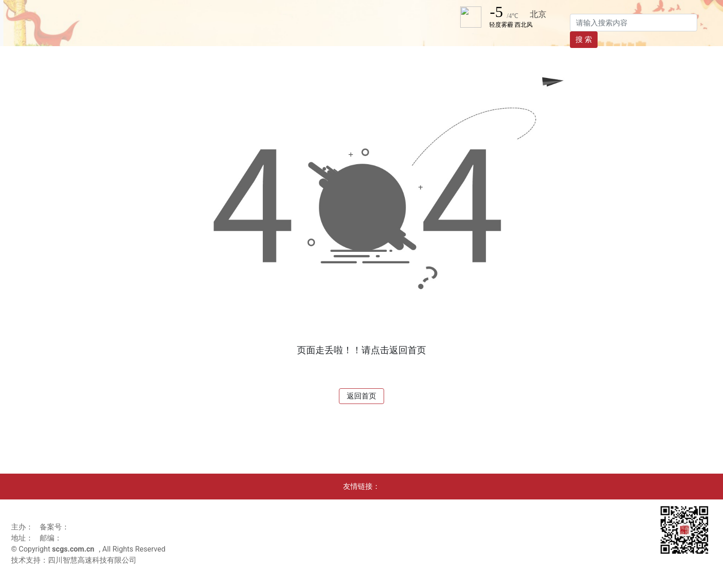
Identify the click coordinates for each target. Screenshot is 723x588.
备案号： (54, 527)
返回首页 (361, 396)
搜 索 (584, 39)
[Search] (634, 23)
